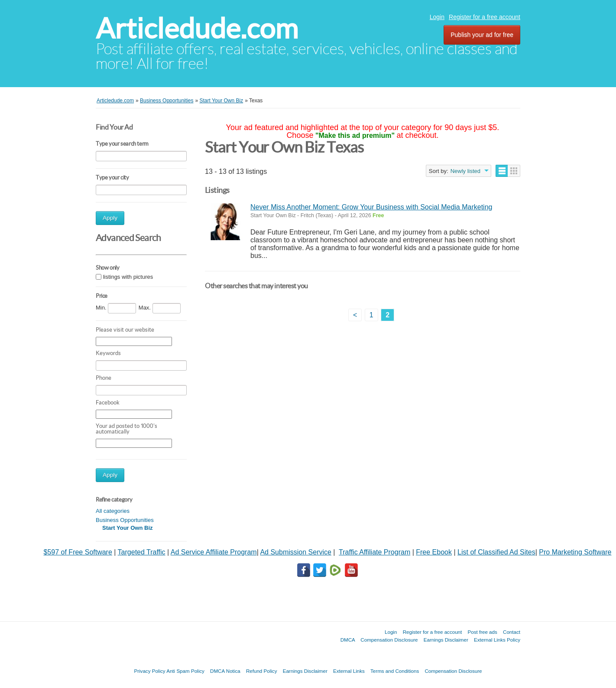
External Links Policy (497, 640)
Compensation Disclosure (389, 640)
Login (437, 17)
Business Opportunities (125, 520)
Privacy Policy (149, 671)
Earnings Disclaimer (446, 640)
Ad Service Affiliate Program (214, 552)
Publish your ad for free (482, 35)
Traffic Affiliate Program (374, 552)
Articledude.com (197, 28)
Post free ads (482, 632)
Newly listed (465, 171)
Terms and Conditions (395, 671)
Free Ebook (434, 552)
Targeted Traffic (142, 552)
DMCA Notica (225, 671)
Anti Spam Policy (185, 671)
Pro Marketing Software (575, 552)
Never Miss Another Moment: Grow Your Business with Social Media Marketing (371, 207)
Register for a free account (485, 17)
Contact (512, 632)
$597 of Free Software (78, 552)
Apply (110, 218)
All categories (113, 511)
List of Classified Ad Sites (496, 552)
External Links (349, 671)
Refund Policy (262, 671)
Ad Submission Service (296, 552)
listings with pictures (128, 277)
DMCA (348, 640)
